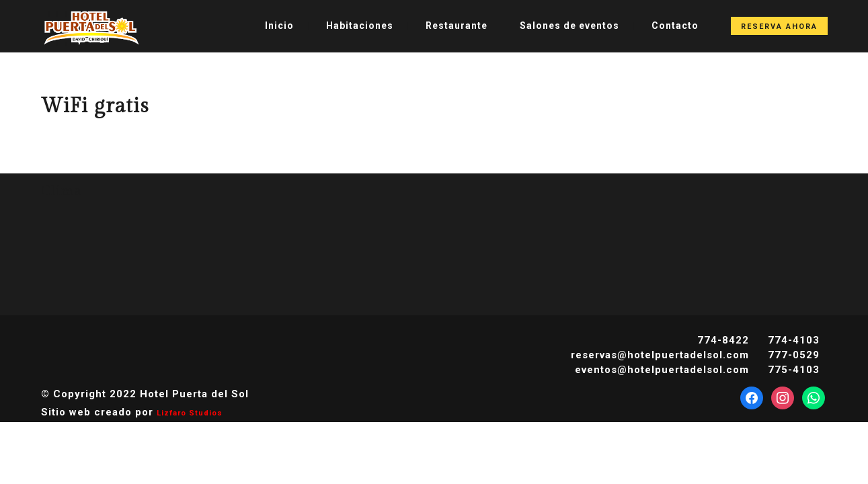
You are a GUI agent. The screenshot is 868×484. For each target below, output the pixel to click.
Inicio (279, 26)
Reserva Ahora (779, 27)
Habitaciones (360, 26)
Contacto (675, 26)
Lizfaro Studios (190, 413)
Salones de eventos (569, 26)
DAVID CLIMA (434, 248)
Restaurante (457, 26)
